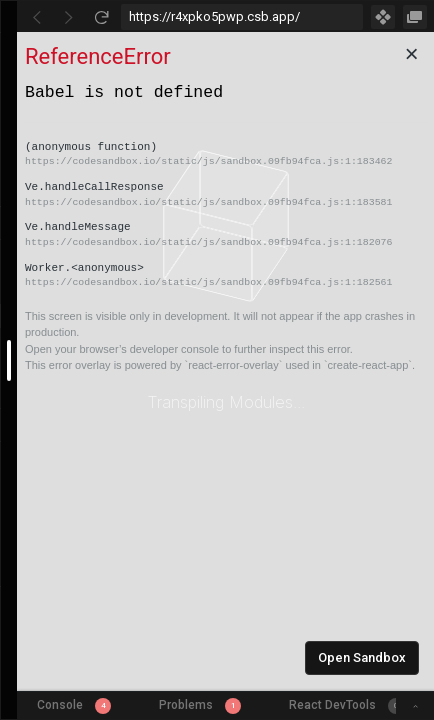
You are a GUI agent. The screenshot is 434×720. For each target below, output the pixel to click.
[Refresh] (101, 17)
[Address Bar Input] (242, 17)
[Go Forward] (69, 17)
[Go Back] (37, 17)
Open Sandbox (362, 657)
